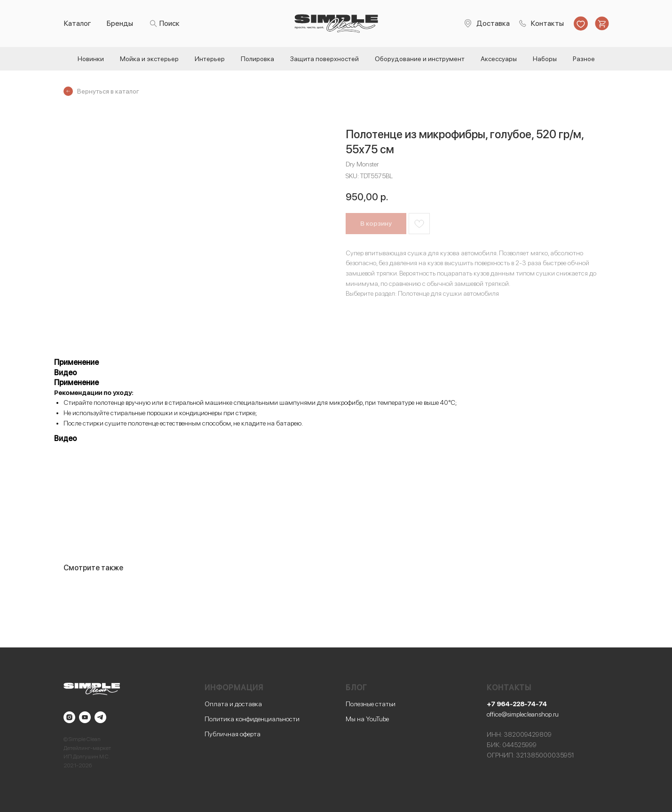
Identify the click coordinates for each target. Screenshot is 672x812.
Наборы (545, 59)
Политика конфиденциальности (252, 719)
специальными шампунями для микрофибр (298, 402)
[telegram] (100, 717)
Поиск (170, 23)
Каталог (78, 23)
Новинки (91, 59)
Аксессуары (499, 59)
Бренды (120, 23)
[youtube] (85, 717)
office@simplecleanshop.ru (523, 714)
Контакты (547, 23)
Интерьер (210, 59)
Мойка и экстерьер (149, 59)
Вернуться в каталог (108, 91)
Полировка (257, 59)
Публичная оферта (233, 734)
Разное (584, 59)
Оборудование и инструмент (420, 59)
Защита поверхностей (324, 59)
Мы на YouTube (367, 719)
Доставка (493, 23)
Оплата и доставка (233, 704)
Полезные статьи (371, 704)
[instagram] (69, 717)
